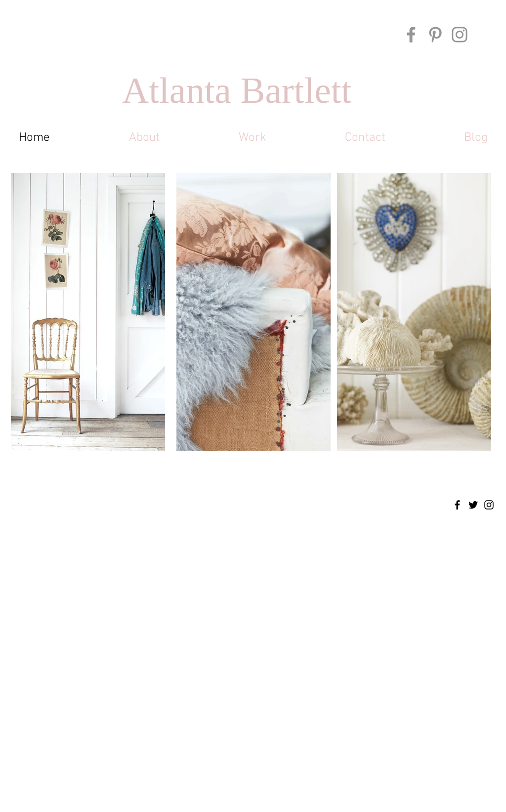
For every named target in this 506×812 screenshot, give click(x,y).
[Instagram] (460, 35)
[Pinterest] (435, 35)
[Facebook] (411, 35)
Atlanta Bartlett (237, 90)
